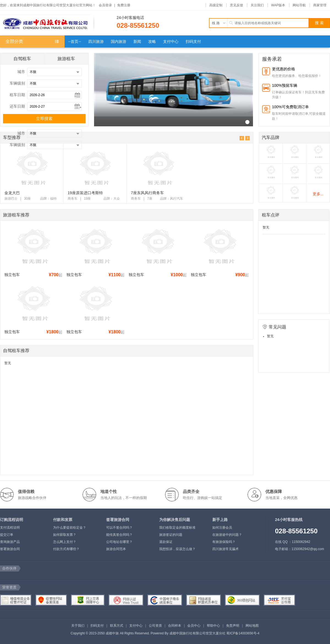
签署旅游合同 (10, 549)
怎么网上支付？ (65, 542)
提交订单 (7, 535)
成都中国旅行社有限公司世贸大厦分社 (197, 633)
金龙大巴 (12, 193)
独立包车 (12, 275)
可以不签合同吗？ (119, 528)
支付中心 (136, 626)
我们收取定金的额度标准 (177, 528)
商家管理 (320, 5)
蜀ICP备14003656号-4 (243, 633)
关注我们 (257, 5)
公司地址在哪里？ (119, 542)
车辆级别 (17, 83)
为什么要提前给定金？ (70, 528)
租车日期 (17, 95)
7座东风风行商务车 (147, 193)
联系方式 (117, 626)
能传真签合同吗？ (119, 535)
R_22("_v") (247, 122)
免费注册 (124, 5)
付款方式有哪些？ (66, 549)
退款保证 (166, 542)
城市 (21, 72)
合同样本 (175, 626)
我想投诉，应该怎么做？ (177, 549)
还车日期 (17, 106)
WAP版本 (278, 5)
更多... (318, 194)
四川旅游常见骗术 (226, 549)
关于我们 (78, 626)
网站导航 (299, 5)
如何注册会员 (222, 528)
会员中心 (194, 626)
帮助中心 (213, 626)
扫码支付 (97, 626)
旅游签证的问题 (171, 535)
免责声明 (233, 626)
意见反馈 (237, 5)
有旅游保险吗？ (224, 542)
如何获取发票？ (65, 535)
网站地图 (252, 626)
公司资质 (155, 626)
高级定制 (216, 5)
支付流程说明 (10, 528)
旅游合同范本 (116, 549)
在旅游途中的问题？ (227, 535)
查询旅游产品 (10, 542)
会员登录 (105, 5)
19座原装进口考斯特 (85, 193)
